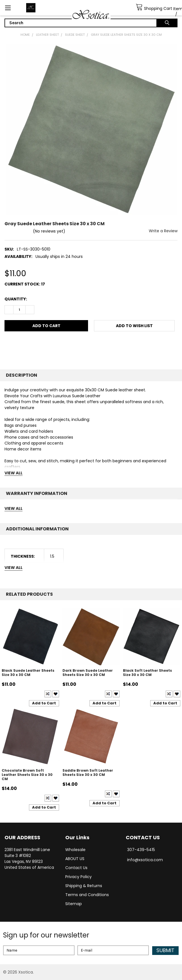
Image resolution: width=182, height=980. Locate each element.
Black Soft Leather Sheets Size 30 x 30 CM (147, 673)
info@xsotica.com (145, 860)
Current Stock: (25, 284)
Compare (48, 694)
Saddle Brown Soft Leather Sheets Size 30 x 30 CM (88, 773)
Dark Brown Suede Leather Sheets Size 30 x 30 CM (88, 673)
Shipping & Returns (84, 886)
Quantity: (16, 299)
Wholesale (75, 850)
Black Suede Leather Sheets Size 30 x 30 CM (28, 673)
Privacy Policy (78, 877)
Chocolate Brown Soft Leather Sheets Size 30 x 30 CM (27, 775)
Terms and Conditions (87, 895)
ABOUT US (75, 859)
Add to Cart (44, 703)
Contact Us (76, 868)
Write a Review (163, 231)
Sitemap (74, 904)
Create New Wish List (56, 694)
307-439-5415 (141, 850)
